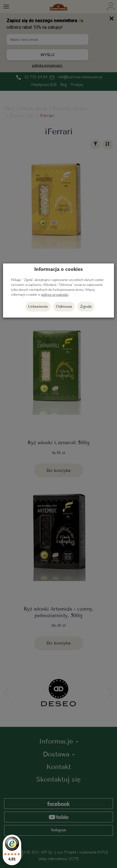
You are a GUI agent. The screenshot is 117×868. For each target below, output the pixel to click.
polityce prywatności (55, 295)
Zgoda (86, 307)
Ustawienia (38, 307)
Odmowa (64, 307)
